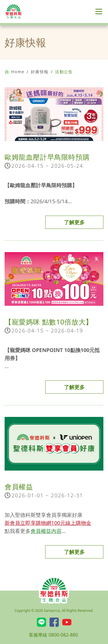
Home (14, 72)
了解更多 (74, 222)
